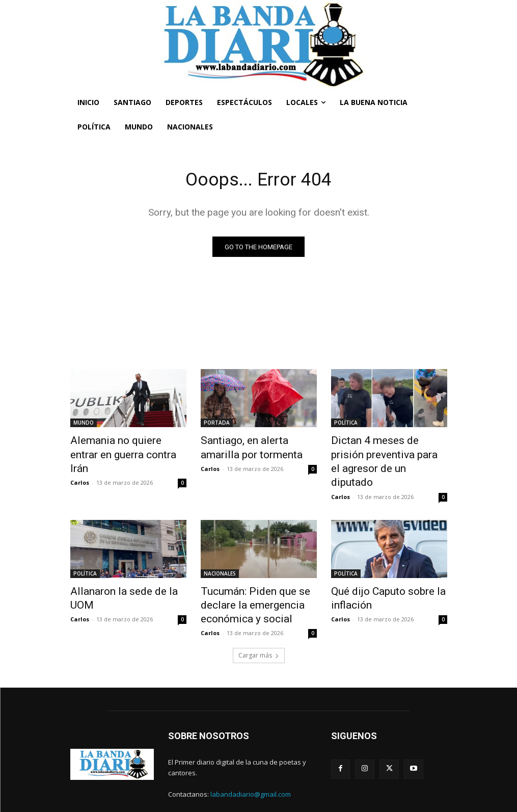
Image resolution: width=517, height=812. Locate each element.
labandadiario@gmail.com (251, 767)
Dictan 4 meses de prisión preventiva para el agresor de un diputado (386, 453)
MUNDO (84, 425)
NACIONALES (220, 554)
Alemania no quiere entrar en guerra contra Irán (125, 447)
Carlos (80, 466)
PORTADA (217, 425)
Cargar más (259, 628)
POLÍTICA (346, 425)
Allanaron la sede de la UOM (124, 570)
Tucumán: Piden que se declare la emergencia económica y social (245, 582)
